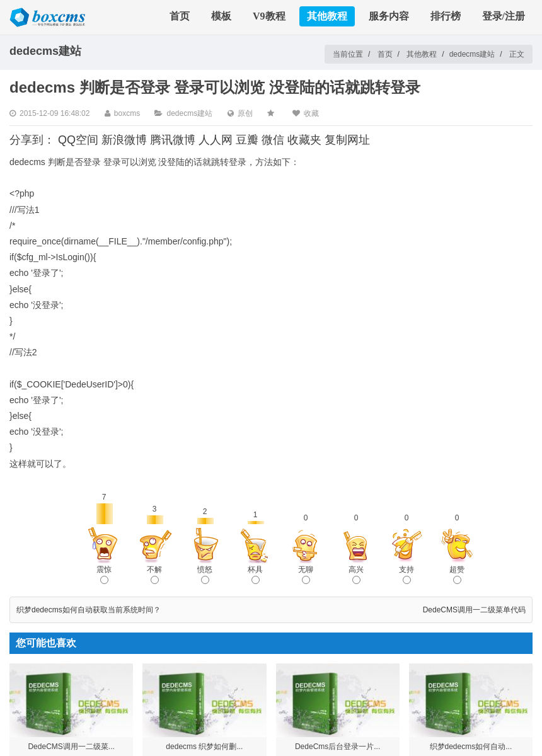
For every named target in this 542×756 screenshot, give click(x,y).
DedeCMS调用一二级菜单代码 (474, 610)
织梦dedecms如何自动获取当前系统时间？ (89, 610)
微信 (273, 140)
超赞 (457, 575)
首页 (180, 16)
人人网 (216, 140)
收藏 (311, 113)
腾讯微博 (173, 140)
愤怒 (205, 575)
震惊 (104, 575)
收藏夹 (304, 140)
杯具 (255, 575)
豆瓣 (247, 140)
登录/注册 (504, 16)
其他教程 (327, 16)
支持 (407, 575)
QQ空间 (78, 140)
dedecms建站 (472, 54)
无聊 (306, 575)
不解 (154, 575)
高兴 (356, 575)
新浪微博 (124, 140)
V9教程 (269, 16)
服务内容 (389, 16)
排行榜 (446, 16)
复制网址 (347, 140)
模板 (221, 16)
